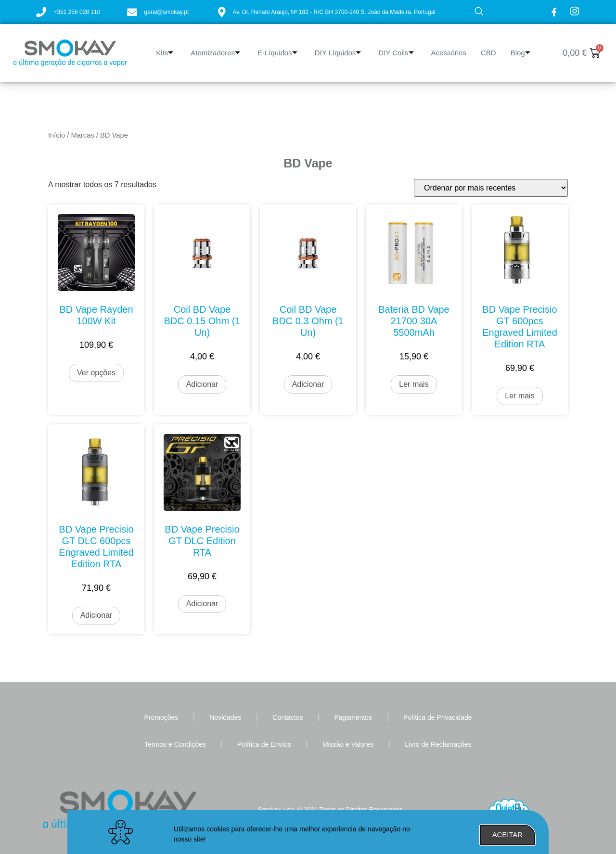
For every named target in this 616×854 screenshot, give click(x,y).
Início (57, 135)
